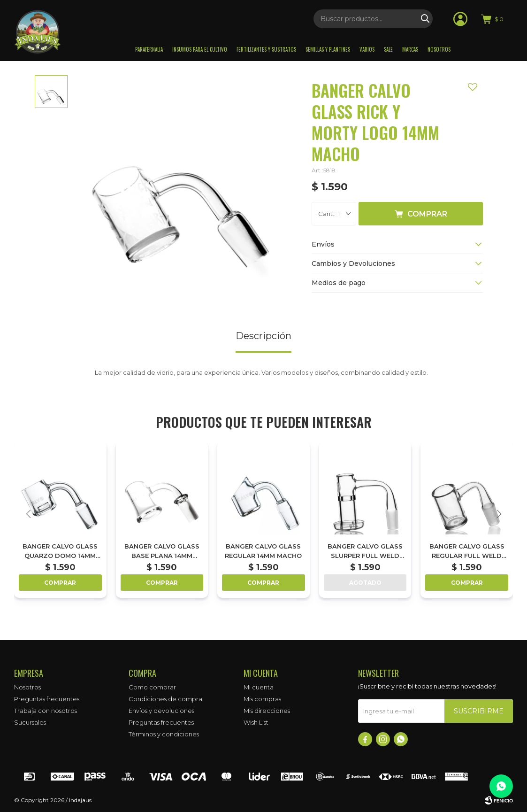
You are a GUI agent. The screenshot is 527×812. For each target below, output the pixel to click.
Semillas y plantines (328, 49)
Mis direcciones (267, 711)
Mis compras (262, 699)
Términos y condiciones (164, 734)
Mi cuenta (259, 687)
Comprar (427, 214)
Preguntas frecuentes (47, 699)
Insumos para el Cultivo (200, 49)
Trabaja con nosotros (46, 711)
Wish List (256, 722)
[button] (499, 514)
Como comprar (152, 687)
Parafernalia (149, 49)
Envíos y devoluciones (161, 711)
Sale (388, 49)
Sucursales (30, 722)
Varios (367, 49)
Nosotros (439, 49)
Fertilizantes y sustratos (266, 49)
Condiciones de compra (165, 699)
